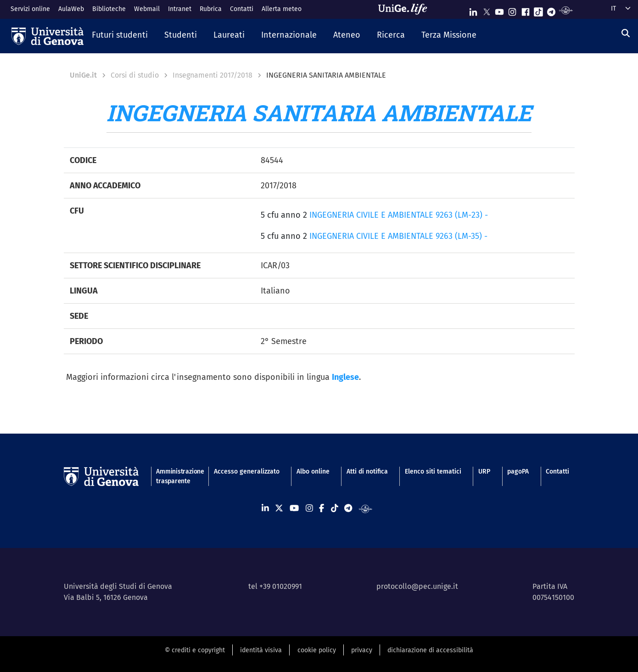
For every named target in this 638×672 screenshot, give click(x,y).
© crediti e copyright (195, 650)
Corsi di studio (135, 75)
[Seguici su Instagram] (512, 10)
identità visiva (261, 650)
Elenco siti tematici (433, 472)
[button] (120, 36)
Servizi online (30, 9)
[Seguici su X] (487, 10)
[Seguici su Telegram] (551, 10)
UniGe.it (83, 75)
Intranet (180, 9)
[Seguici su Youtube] (499, 10)
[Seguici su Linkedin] (473, 10)
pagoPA (518, 472)
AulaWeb (71, 9)
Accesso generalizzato (247, 472)
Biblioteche (109, 9)
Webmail (147, 9)
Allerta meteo (282, 9)
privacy (362, 650)
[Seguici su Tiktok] (538, 10)
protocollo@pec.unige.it (417, 586)
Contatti (242, 9)
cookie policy (317, 650)
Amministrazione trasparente (176, 476)
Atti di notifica (367, 472)
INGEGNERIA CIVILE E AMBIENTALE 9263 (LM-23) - (399, 215)
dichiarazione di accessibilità (430, 650)
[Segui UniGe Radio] (566, 10)
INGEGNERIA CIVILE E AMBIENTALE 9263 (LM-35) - (398, 236)
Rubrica (211, 9)
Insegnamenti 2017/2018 (213, 75)
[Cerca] (626, 34)
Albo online (313, 472)
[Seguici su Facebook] (526, 10)
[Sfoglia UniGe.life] (406, 9)
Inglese (345, 377)
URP (484, 472)
